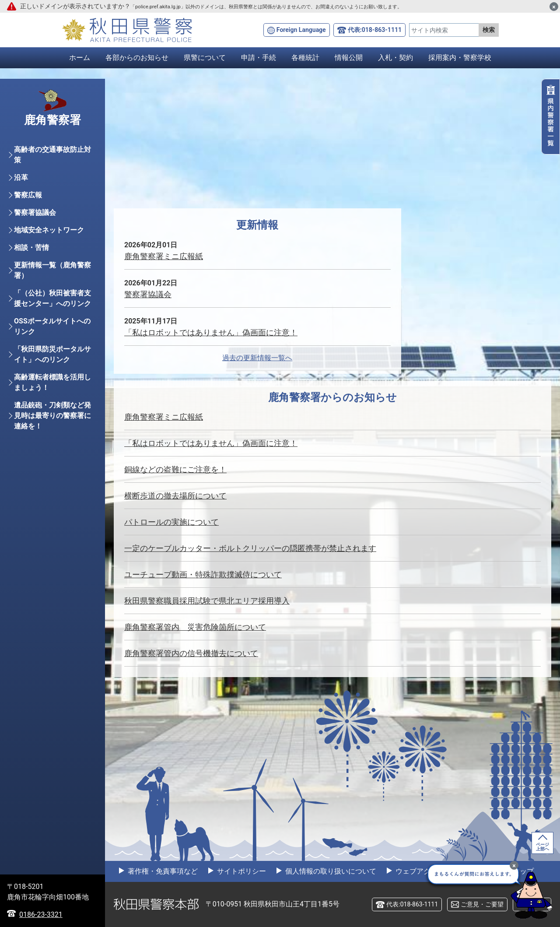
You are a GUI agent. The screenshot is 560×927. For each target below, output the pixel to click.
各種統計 (305, 58)
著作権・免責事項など (162, 871)
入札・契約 (395, 58)
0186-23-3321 (41, 915)
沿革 (21, 177)
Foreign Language (301, 30)
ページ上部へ (542, 847)
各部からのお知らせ (137, 58)
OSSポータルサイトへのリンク (52, 326)
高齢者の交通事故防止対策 (52, 155)
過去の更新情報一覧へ (257, 358)
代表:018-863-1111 (375, 30)
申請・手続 (259, 58)
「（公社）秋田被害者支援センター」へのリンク (52, 298)
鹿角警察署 (52, 120)
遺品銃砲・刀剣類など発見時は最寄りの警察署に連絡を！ (52, 416)
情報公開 (349, 58)
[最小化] (514, 865)
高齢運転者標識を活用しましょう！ (52, 382)
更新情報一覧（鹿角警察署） (52, 270)
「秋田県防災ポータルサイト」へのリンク (52, 354)
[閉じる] (554, 7)
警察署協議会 (35, 212)
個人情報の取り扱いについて (330, 871)
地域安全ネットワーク (49, 230)
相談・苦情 (31, 248)
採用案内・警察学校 (460, 58)
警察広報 (28, 195)
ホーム (80, 58)
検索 (489, 30)
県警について (205, 58)
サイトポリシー (241, 871)
